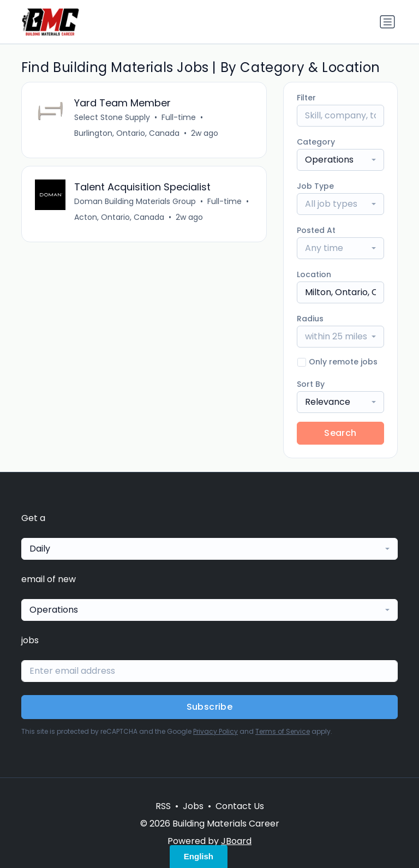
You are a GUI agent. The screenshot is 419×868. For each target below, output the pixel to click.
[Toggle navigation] (387, 22)
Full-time (179, 117)
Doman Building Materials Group (135, 201)
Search (340, 433)
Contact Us (240, 806)
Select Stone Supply (112, 117)
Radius (310, 319)
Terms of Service (283, 731)
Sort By (311, 384)
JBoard (236, 841)
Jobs (193, 806)
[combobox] (340, 160)
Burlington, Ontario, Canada (127, 133)
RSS (163, 806)
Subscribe (210, 707)
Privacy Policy (216, 731)
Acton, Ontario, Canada (119, 217)
